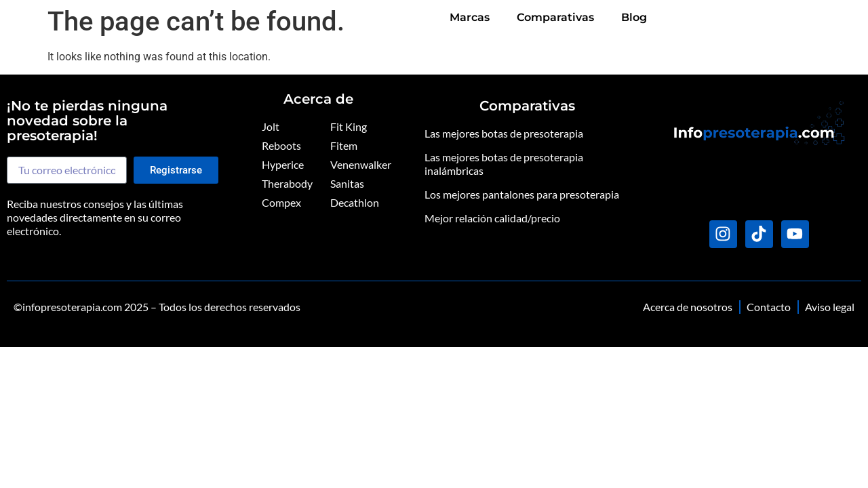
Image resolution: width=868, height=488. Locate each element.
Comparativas (756, 21)
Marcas (670, 21)
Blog (835, 21)
